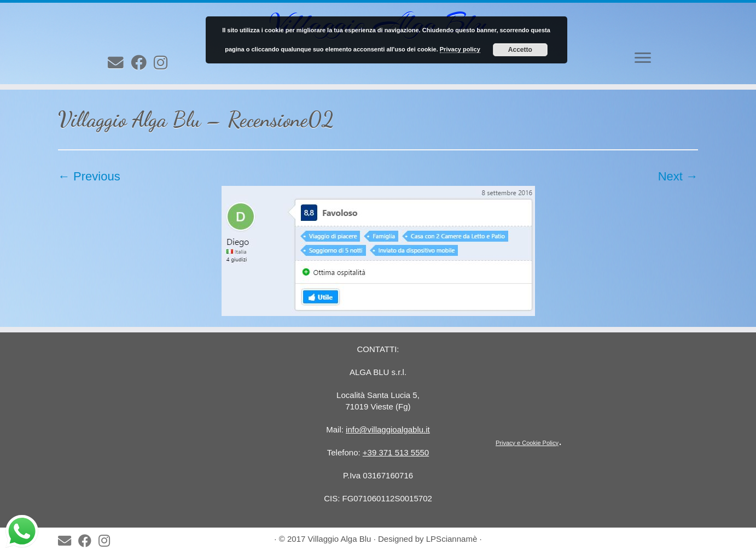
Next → (678, 176)
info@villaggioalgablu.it (388, 429)
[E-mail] (119, 63)
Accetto (520, 50)
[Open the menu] (643, 58)
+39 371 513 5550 (396, 452)
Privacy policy (460, 49)
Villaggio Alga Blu (340, 539)
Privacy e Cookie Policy (527, 443)
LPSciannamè (452, 539)
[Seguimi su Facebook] (142, 63)
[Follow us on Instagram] (164, 63)
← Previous (89, 176)
